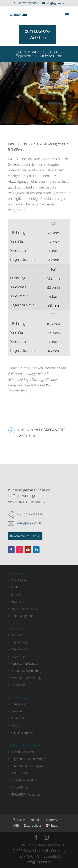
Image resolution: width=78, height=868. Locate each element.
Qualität (16, 587)
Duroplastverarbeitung (26, 671)
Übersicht (17, 635)
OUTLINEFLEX (20, 773)
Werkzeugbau (20, 649)
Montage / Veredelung (26, 678)
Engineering (19, 642)
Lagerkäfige (19, 656)
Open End (17, 718)
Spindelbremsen (22, 733)
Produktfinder (20, 788)
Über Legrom (20, 580)
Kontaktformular (23, 536)
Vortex (15, 726)
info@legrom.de (29, 523)
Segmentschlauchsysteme (28, 759)
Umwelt (16, 595)
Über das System (22, 752)
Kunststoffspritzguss (25, 664)
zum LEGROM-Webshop (38, 35)
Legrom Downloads (24, 609)
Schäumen (18, 685)
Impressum (54, 820)
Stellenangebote (22, 616)
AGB (16, 826)
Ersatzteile (18, 704)
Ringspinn (17, 711)
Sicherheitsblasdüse (24, 780)
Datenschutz (32, 826)
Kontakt (35, 820)
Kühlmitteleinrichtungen (27, 766)
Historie (16, 602)
